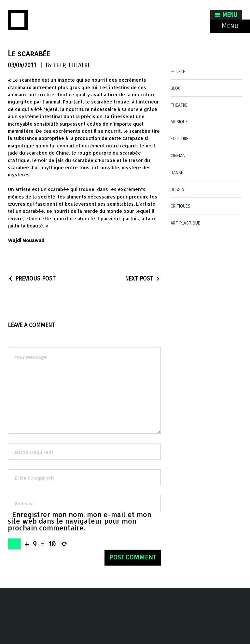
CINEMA (178, 156)
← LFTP (178, 71)
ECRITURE (180, 139)
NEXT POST (143, 279)
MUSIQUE (179, 122)
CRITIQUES (181, 206)
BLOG (176, 88)
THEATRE (79, 65)
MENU (226, 15)
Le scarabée (29, 54)
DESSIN (177, 190)
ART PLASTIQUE (185, 223)
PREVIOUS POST (32, 279)
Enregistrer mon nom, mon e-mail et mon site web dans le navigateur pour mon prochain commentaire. (80, 521)
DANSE (177, 173)
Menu (230, 26)
